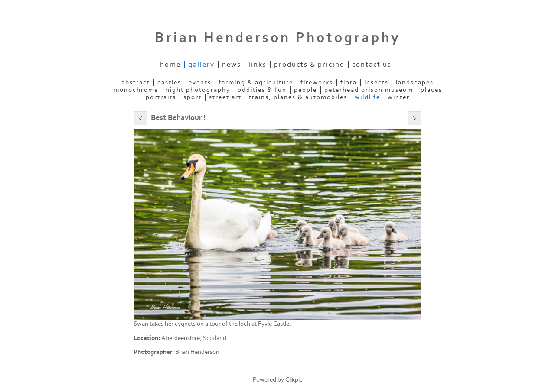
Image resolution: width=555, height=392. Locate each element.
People (305, 90)
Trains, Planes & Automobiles (298, 97)
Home (170, 65)
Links (258, 65)
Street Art (225, 97)
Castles (169, 83)
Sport (193, 97)
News (232, 65)
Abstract (136, 83)
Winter (399, 97)
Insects (376, 83)
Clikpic (294, 380)
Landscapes (415, 83)
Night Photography (198, 90)
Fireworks (317, 83)
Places (431, 90)
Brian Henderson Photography (278, 38)
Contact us (372, 65)
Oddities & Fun (262, 90)
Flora (349, 83)
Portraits (161, 97)
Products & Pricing (309, 65)
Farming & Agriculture (256, 83)
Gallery (201, 65)
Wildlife (367, 97)
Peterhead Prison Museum (369, 90)
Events (200, 83)
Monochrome (136, 90)
